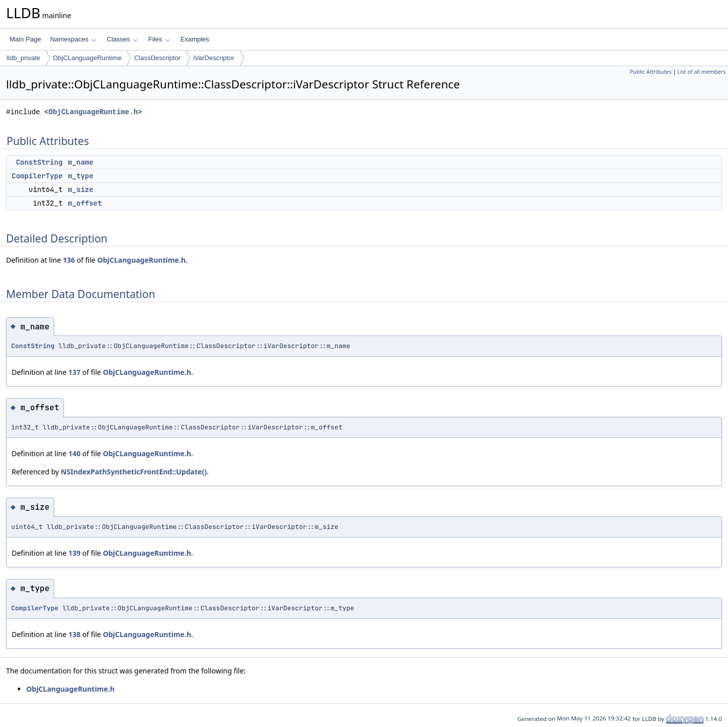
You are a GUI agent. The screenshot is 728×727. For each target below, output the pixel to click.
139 (74, 553)
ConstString (39, 162)
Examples (195, 39)
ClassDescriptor (157, 58)
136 (69, 260)
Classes (122, 39)
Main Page (25, 39)
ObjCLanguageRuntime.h (93, 112)
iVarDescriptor (214, 58)
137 (74, 372)
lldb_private (24, 58)
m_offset (85, 203)
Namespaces (73, 39)
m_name (80, 162)
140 (74, 453)
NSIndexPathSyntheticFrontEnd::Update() (134, 472)
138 (74, 634)
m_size (80, 189)
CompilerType (37, 176)
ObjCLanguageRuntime (87, 58)
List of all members (701, 72)
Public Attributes (651, 72)
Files (159, 39)
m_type (80, 176)
